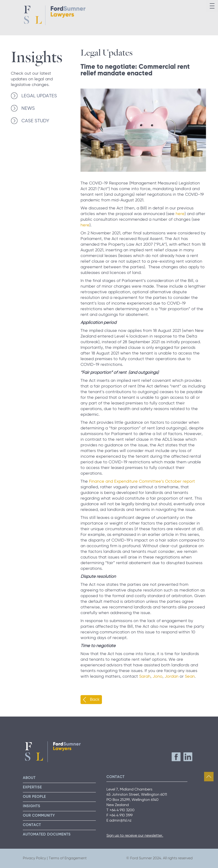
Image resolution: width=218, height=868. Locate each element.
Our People (34, 797)
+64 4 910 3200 (122, 810)
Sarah (145, 676)
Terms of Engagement (68, 858)
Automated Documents (47, 834)
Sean (190, 676)
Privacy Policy (34, 858)
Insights (37, 55)
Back (95, 700)
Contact (32, 825)
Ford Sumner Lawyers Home (55, 15)
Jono (157, 676)
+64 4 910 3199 (121, 815)
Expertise (32, 787)
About (29, 778)
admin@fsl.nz (120, 821)
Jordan (172, 676)
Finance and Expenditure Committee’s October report (142, 481)
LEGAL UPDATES (39, 96)
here (180, 214)
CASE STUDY (35, 121)
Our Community (39, 816)
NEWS (28, 108)
